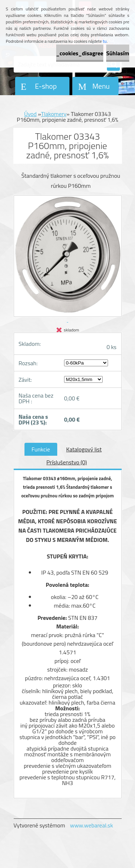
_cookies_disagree (80, 53)
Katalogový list (84, 449)
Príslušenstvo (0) (67, 462)
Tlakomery (54, 114)
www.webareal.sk (91, 825)
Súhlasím (118, 53)
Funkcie (41, 449)
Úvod (30, 114)
